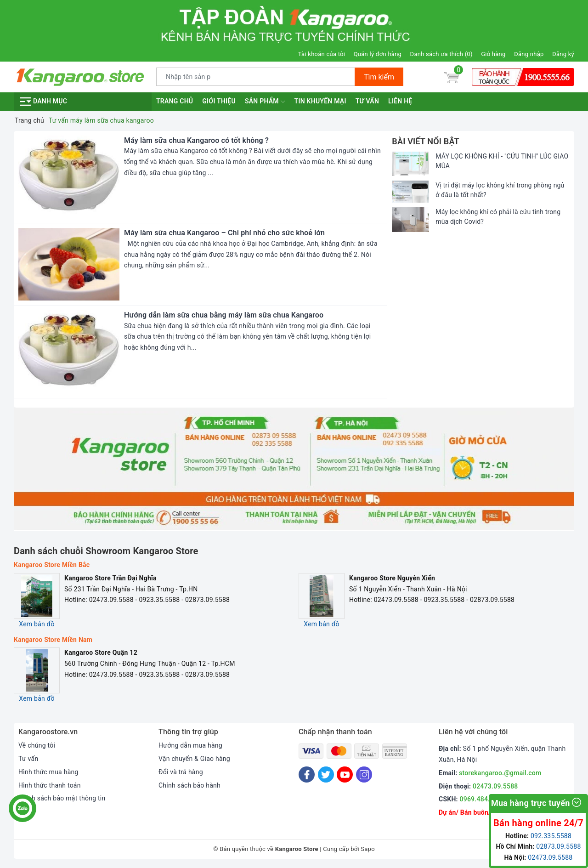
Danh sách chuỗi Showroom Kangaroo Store (106, 551)
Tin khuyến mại (320, 101)
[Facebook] (307, 774)
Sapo (368, 849)
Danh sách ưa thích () (441, 54)
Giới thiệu (219, 101)
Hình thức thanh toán (50, 785)
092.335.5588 (551, 836)
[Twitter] (326, 774)
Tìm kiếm (379, 77)
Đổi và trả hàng (181, 772)
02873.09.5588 (558, 846)
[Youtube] (345, 774)
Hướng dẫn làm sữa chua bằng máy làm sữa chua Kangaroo (224, 315)
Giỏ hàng (493, 54)
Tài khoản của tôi (322, 54)
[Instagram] (364, 774)
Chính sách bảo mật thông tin (62, 798)
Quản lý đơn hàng (378, 54)
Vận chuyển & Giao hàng (194, 759)
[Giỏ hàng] (452, 77)
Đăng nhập (529, 54)
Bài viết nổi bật (425, 141)
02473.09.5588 (495, 786)
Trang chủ (175, 101)
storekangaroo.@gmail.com (500, 773)
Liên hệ (400, 101)
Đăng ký (563, 54)
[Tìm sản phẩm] (256, 77)
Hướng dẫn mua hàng (190, 745)
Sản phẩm (265, 102)
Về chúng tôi (37, 745)
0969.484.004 (481, 799)
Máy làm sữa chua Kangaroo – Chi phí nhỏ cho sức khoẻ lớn (224, 233)
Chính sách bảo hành (189, 785)
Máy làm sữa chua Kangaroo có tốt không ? (196, 140)
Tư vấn (367, 101)
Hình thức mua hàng (48, 772)
